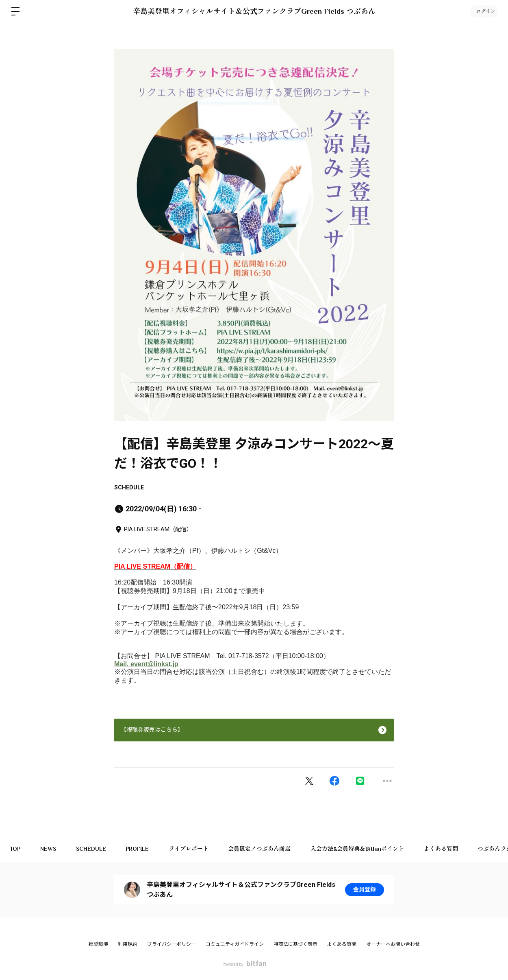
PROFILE (139, 849)
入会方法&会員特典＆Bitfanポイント (361, 849)
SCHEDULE (129, 487)
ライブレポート (191, 849)
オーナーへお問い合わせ (393, 944)
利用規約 (128, 944)
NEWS (49, 849)
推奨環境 (98, 944)
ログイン (484, 11)
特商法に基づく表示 (295, 944)
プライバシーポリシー (172, 944)
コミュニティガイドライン (235, 944)
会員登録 (365, 890)
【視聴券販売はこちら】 (152, 730)
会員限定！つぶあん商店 (263, 849)
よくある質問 (445, 849)
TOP (15, 849)
